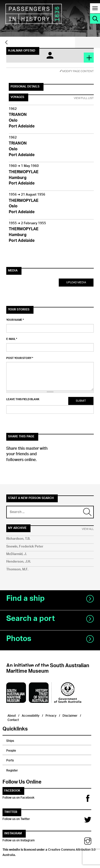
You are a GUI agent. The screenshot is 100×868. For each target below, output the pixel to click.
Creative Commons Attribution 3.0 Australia (49, 851)
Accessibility (31, 715)
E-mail (12, 339)
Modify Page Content (77, 71)
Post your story (20, 358)
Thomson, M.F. (17, 569)
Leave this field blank (23, 399)
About (12, 715)
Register (12, 770)
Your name (15, 320)
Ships (10, 740)
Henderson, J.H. (18, 562)
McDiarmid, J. (16, 554)
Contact (13, 719)
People (11, 750)
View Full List (84, 98)
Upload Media (76, 282)
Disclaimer (70, 715)
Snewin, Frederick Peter (25, 547)
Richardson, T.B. (18, 539)
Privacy (51, 715)
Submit (81, 401)
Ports (10, 760)
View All (88, 529)
